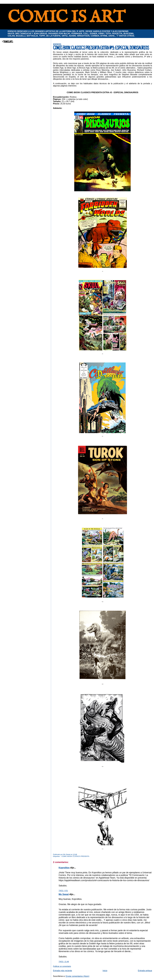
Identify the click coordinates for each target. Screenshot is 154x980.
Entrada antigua (145, 971)
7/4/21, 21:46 (64, 962)
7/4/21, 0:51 (63, 891)
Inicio (105, 971)
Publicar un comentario (62, 966)
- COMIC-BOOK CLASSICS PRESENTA (75, 856)
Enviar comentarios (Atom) (77, 976)
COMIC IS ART (66, 17)
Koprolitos (64, 868)
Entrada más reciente (63, 971)
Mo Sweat (64, 894)
